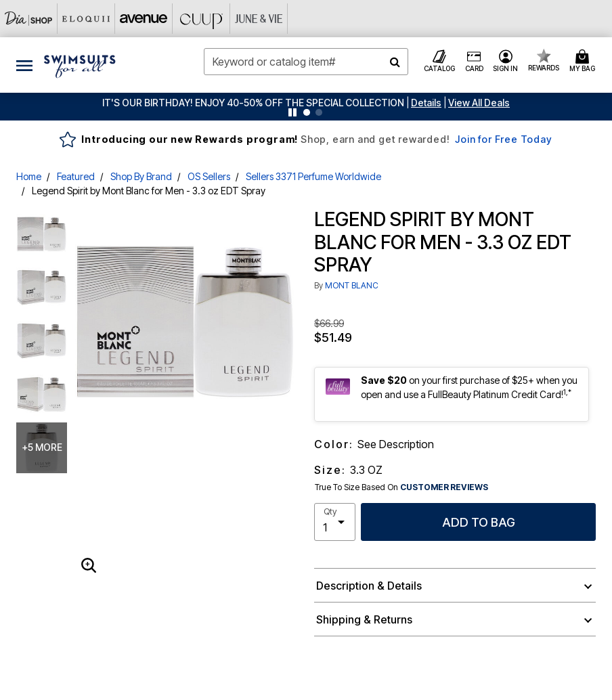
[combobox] (306, 62)
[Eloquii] (86, 19)
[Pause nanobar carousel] (292, 112)
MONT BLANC (352, 285)
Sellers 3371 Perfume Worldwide (313, 176)
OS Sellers (209, 176)
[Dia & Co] (29, 19)
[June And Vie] (259, 19)
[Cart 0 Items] (584, 62)
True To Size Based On (401, 487)
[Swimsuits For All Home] (80, 65)
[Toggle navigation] (24, 65)
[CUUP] (201, 19)
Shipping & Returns (364, 619)
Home (29, 176)
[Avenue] (144, 19)
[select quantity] (335, 522)
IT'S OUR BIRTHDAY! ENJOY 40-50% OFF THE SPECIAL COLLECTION (253, 103)
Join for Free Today (503, 139)
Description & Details (369, 586)
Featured (76, 176)
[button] (426, 103)
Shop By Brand (141, 176)
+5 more (42, 447)
